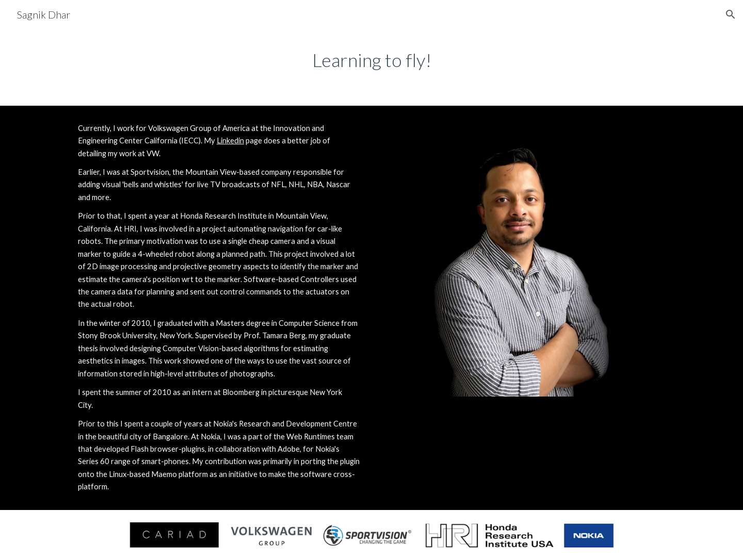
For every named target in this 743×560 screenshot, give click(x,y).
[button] (731, 14)
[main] (372, 60)
